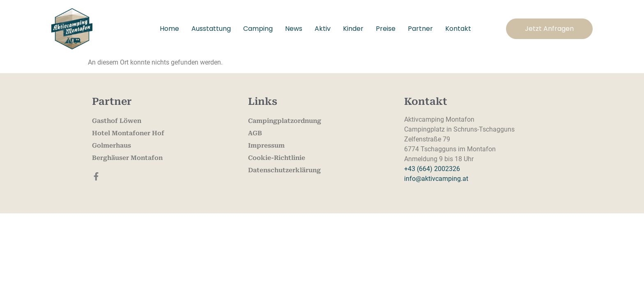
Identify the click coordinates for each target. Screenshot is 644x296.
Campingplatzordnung (285, 121)
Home (169, 29)
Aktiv (323, 29)
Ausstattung (211, 29)
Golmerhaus (112, 146)
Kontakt (458, 29)
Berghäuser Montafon (127, 158)
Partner (420, 29)
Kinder (353, 29)
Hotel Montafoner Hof (128, 133)
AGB (255, 133)
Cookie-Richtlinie (277, 158)
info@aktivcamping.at (436, 179)
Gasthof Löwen (117, 121)
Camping (258, 29)
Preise (386, 29)
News (294, 29)
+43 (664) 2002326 (432, 169)
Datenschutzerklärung (284, 170)
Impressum (266, 146)
